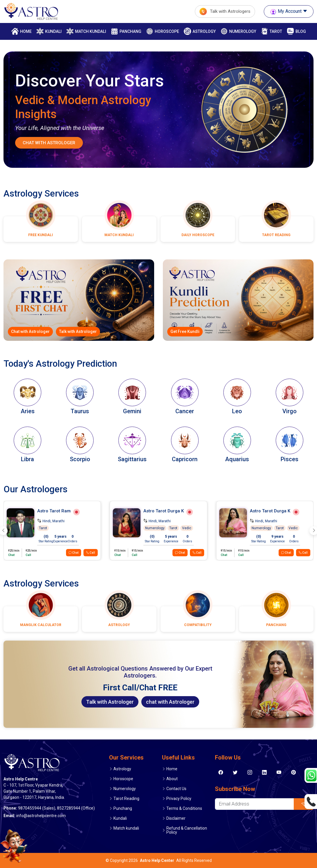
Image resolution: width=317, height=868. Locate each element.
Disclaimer (176, 818)
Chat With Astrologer (49, 143)
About (172, 779)
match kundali (86, 31)
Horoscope (163, 31)
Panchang (126, 31)
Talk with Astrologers (225, 11)
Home (22, 31)
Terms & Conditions (184, 808)
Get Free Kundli (185, 331)
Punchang (123, 808)
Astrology (200, 31)
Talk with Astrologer (78, 331)
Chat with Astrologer (30, 331)
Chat (74, 553)
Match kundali (126, 828)
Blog (296, 31)
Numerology (238, 31)
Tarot (271, 31)
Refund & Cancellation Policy (187, 830)
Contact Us (176, 789)
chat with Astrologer (170, 702)
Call (91, 553)
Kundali (49, 31)
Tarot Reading (126, 799)
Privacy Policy (179, 799)
